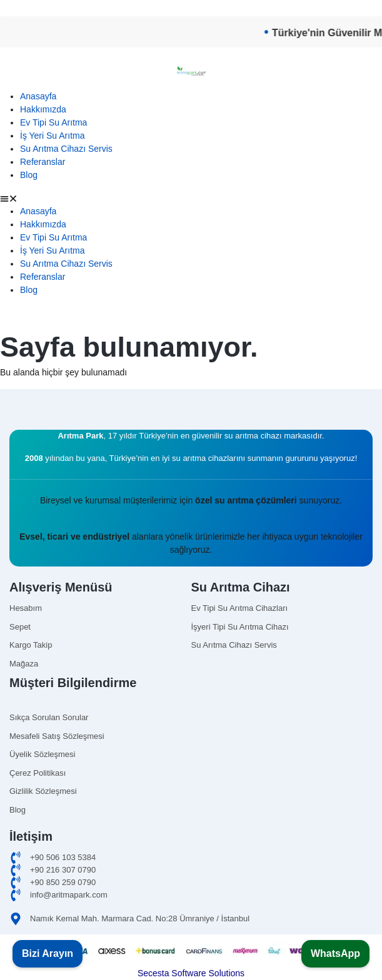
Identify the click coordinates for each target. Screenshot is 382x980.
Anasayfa (38, 96)
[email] (191, 895)
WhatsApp (335, 953)
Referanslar (43, 162)
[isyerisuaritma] (282, 627)
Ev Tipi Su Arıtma (53, 122)
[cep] (191, 858)
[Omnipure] (282, 645)
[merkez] (191, 883)
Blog (29, 175)
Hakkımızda (43, 109)
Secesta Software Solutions (191, 973)
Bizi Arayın (48, 953)
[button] (191, 198)
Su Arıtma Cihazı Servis (66, 149)
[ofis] (191, 870)
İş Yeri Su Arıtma (53, 136)
